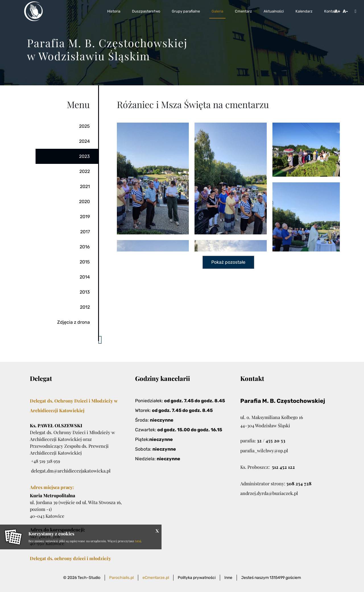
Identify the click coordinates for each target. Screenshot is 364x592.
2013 (85, 292)
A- (345, 11)
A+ (337, 11)
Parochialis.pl (121, 578)
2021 (85, 186)
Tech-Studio (89, 578)
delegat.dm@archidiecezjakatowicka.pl (71, 471)
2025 (84, 126)
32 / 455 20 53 (271, 441)
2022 (85, 171)
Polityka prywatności (197, 578)
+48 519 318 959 (45, 461)
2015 (85, 262)
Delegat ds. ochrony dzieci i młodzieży (70, 558)
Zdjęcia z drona (74, 322)
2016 (85, 247)
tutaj (138, 541)
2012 (85, 307)
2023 (84, 156)
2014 (85, 277)
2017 (85, 232)
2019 (85, 217)
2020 (84, 202)
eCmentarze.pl (156, 578)
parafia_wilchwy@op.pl (264, 450)
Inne (228, 578)
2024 (84, 141)
